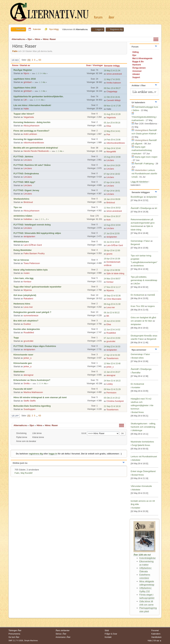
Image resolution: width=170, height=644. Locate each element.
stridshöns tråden (23, 216)
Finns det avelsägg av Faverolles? (31, 131)
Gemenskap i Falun (140, 241)
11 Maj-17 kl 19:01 (112, 79)
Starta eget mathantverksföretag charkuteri (142, 150)
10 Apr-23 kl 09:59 (112, 270)
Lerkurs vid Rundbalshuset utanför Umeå (144, 174)
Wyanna (28, 290)
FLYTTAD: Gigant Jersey (26, 190)
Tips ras (18, 207)
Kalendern (156, 634)
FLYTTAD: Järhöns (23, 157)
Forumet (155, 631)
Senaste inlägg (113, 66)
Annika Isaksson (114, 83)
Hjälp (150, 641)
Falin (15, 51)
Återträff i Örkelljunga (141, 208)
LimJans (28, 160)
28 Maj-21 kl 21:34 (112, 71)
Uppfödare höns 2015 (25, 88)
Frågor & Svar (111, 634)
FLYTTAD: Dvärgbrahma (26, 174)
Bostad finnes (138, 412)
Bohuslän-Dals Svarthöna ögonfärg (32, 406)
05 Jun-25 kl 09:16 (112, 123)
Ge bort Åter (14, 637)
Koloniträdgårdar (148, 558)
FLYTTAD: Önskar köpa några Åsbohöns (35, 346)
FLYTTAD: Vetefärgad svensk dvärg (32, 225)
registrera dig (36, 454)
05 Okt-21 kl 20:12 (112, 398)
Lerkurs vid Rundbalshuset (144, 456)
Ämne (15, 65)
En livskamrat (137, 295)
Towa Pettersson (32, 263)
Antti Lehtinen (30, 134)
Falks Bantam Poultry (34, 253)
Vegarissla (29, 117)
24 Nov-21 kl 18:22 (112, 381)
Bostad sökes (138, 358)
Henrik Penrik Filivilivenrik (36, 151)
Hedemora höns (22, 304)
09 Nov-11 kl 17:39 (112, 106)
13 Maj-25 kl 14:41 (112, 131)
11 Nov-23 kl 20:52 (112, 208)
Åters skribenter (63, 631)
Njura (26, 73)
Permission (111, 393)
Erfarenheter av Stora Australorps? (32, 380)
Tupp (16, 338)
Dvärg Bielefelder (23, 250)
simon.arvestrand (114, 74)
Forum (98, 17)
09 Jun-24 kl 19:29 (112, 165)
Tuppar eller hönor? (24, 114)
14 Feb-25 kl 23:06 (112, 140)
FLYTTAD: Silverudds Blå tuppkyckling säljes (37, 233)
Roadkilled (29, 332)
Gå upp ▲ (157, 641)
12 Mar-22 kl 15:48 (112, 364)
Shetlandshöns (21, 199)
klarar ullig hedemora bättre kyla (30, 270)
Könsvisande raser (23, 355)
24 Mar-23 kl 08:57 (112, 279)
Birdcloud (28, 202)
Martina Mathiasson (33, 392)
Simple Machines (31, 641)
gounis (109, 254)
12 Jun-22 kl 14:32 (112, 330)
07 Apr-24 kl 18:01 (112, 182)
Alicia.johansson (31, 126)
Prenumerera (14, 634)
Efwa (109, 126)
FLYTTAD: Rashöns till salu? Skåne (32, 165)
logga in (53, 454)
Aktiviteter (136, 460)
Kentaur (27, 282)
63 (40, 60)
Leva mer (28, 307)
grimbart (28, 82)
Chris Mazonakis (114, 299)
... (37, 60)
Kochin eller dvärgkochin (27, 329)
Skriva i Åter (61, 634)
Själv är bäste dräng (115, 273)
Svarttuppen (30, 409)
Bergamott (135, 244)
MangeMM (111, 152)
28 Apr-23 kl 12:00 (112, 251)
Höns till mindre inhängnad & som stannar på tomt (40, 397)
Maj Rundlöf (26, 473)
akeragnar (29, 375)
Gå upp (15, 416)
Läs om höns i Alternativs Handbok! (32, 105)
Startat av (25, 65)
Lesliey (110, 384)
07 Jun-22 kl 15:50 (112, 338)
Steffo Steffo (30, 401)
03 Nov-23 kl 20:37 (112, 216)
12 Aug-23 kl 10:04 (112, 225)
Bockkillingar (137, 197)
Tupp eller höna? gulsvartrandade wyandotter (37, 287)
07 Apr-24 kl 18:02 (112, 174)
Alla (45, 73)
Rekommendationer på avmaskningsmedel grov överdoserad (143, 223)
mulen (27, 273)
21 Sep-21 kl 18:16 (112, 406)
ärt (156, 208)
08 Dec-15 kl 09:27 (112, 88)
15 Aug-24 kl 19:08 (112, 157)
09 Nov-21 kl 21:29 (112, 389)
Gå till (84, 433)
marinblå (151, 295)
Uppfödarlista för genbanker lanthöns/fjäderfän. (38, 96)
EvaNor (27, 324)
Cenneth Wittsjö (114, 100)
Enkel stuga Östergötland (143, 471)
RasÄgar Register (23, 70)
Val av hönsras (21, 260)
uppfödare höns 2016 (25, 79)
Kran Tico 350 (138, 306)
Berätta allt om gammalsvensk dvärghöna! (36, 148)
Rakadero (28, 299)
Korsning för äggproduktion (28, 139)
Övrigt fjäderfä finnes (141, 445)
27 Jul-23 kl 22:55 (112, 234)
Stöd (107, 631)
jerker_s (27, 358)
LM (25, 100)
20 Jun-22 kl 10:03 (112, 321)
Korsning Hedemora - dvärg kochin (32, 122)
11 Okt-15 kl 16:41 (112, 97)
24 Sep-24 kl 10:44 (112, 148)
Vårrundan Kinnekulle (141, 486)
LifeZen (137, 284)
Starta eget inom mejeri (146, 157)
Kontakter (136, 387)
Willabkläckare (21, 242)
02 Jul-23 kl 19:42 (112, 242)
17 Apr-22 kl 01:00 (112, 355)
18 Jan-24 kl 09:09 (112, 199)
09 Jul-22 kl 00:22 (112, 313)
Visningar (98, 65)
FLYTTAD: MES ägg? (24, 182)
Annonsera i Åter (63, 637)
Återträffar (136, 373)
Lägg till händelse (139, 182)
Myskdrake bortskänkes (142, 442)
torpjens (151, 306)
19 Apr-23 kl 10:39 (112, 259)
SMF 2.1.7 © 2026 (16, 641)
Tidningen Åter (15, 631)
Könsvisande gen (23, 363)
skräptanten (29, 236)
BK (108, 316)
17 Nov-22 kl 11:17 (112, 287)
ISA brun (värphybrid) (25, 295)
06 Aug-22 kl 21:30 (112, 304)
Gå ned (15, 60)
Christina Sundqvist (115, 401)
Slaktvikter (19, 372)
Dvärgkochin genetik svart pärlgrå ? (32, 312)
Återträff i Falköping (144, 164)
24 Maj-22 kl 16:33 (112, 347)
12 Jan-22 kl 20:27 (112, 372)
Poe (108, 134)
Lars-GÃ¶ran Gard (33, 245)
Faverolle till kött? (23, 389)
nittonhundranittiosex (34, 143)
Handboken (156, 637)
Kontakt (108, 637)
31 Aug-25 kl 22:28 (112, 114)
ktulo (109, 220)
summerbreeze (31, 316)
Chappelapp (112, 92)
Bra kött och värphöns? (26, 321)
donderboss (139, 266)
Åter (111, 17)
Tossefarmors (112, 358)
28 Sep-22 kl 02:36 (112, 296)
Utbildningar (137, 430)
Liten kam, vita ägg (23, 278)
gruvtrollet (28, 341)
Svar (89, 65)
